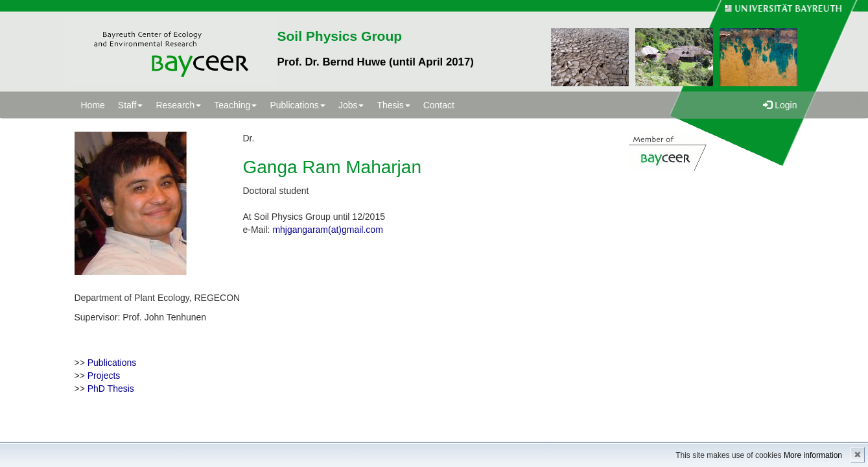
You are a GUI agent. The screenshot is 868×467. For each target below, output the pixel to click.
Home (93, 105)
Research (178, 105)
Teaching (235, 105)
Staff (131, 105)
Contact (439, 105)
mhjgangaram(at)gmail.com (327, 230)
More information (813, 455)
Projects (104, 376)
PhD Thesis (111, 389)
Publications (298, 105)
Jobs (351, 105)
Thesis (393, 105)
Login (780, 105)
